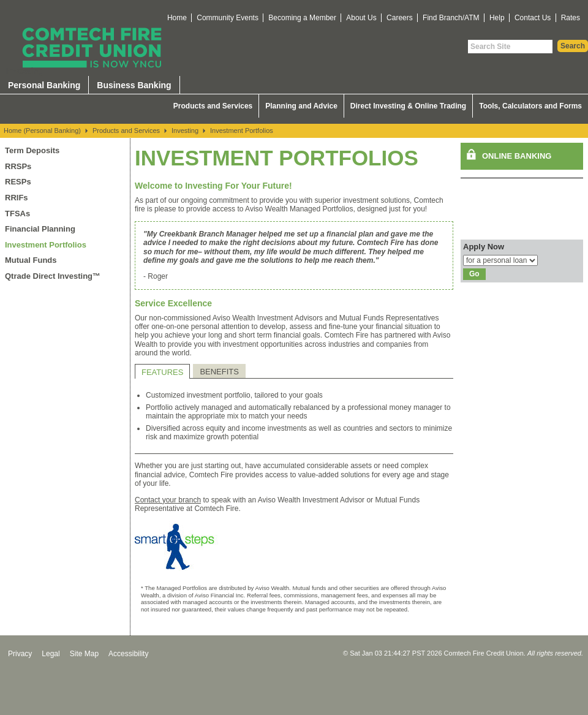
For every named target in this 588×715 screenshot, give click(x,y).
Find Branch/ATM (451, 18)
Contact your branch (168, 500)
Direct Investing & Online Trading (408, 106)
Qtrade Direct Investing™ (53, 276)
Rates (571, 18)
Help (497, 18)
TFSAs (17, 214)
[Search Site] (510, 47)
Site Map (84, 654)
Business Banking (134, 85)
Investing (185, 131)
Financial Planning (40, 229)
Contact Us (533, 18)
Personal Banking (44, 85)
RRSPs (18, 166)
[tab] (162, 371)
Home (177, 18)
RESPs (18, 182)
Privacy (20, 654)
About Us (361, 18)
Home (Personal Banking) (42, 131)
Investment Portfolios (242, 131)
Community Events (228, 18)
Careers (400, 18)
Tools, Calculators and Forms (530, 106)
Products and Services (213, 106)
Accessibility (128, 654)
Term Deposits (32, 150)
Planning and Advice (301, 106)
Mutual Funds (31, 260)
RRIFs (17, 198)
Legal (51, 654)
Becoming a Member (302, 18)
